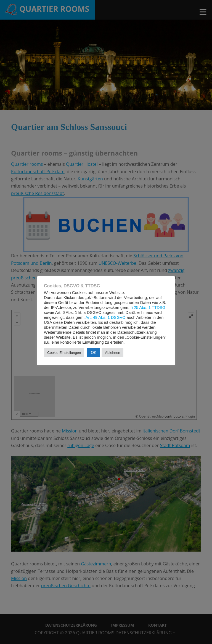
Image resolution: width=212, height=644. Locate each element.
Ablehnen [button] (112, 353)
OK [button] (94, 352)
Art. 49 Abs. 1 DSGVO (106, 317)
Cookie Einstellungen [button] (64, 353)
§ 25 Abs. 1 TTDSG (148, 308)
